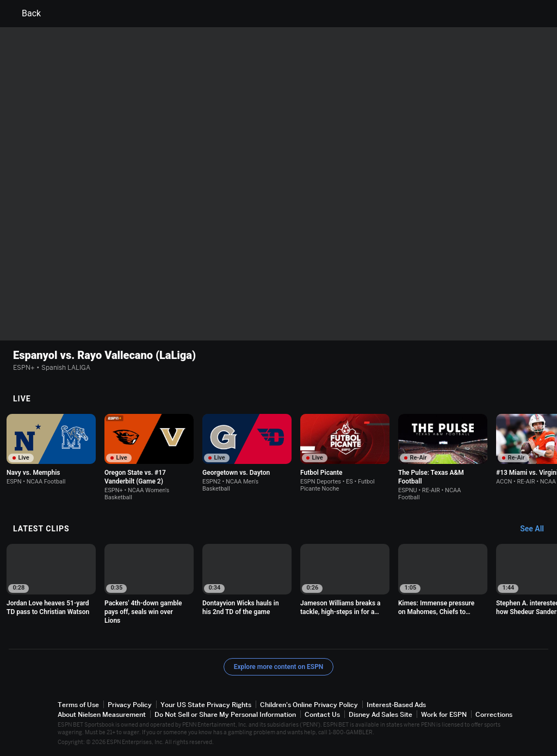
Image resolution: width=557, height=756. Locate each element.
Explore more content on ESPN (279, 667)
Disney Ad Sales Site (380, 714)
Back (25, 14)
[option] (51, 450)
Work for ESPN (444, 714)
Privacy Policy (130, 705)
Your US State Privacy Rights (206, 705)
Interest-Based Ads (396, 705)
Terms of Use (78, 705)
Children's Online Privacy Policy (309, 705)
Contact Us (322, 714)
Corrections (494, 714)
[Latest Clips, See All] (537, 529)
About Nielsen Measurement (102, 714)
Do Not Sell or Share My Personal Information (225, 714)
